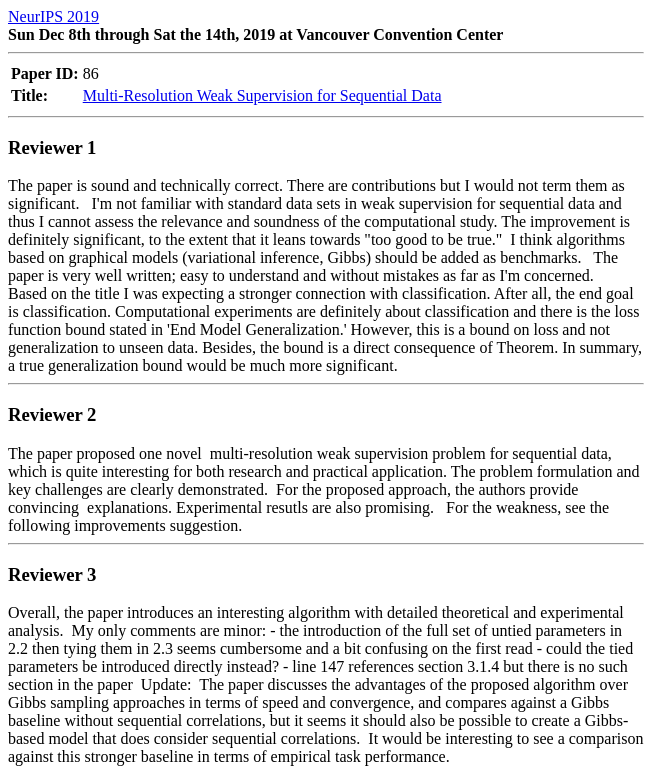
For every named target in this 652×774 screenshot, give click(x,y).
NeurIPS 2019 (53, 16)
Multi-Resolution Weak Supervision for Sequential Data (262, 95)
